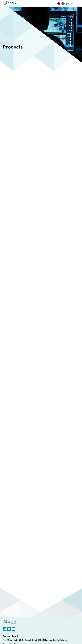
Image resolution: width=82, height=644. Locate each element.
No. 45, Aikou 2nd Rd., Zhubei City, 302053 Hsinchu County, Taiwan (35, 640)
